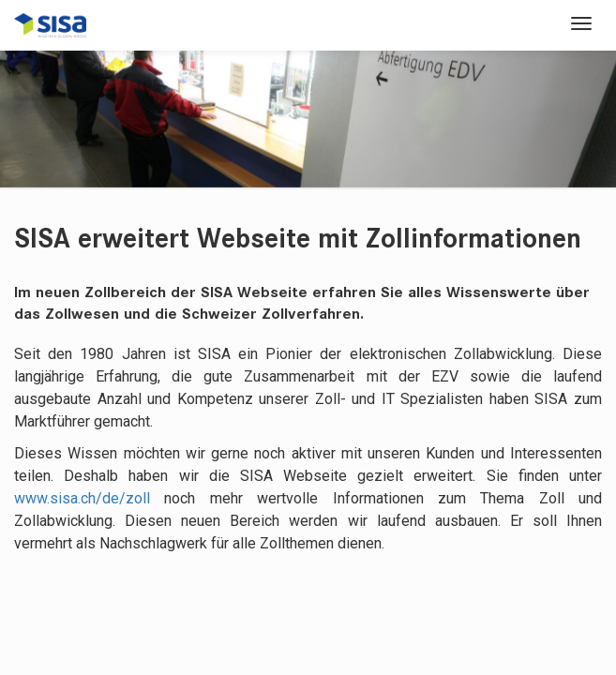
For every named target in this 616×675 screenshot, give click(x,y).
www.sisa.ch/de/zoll (82, 498)
